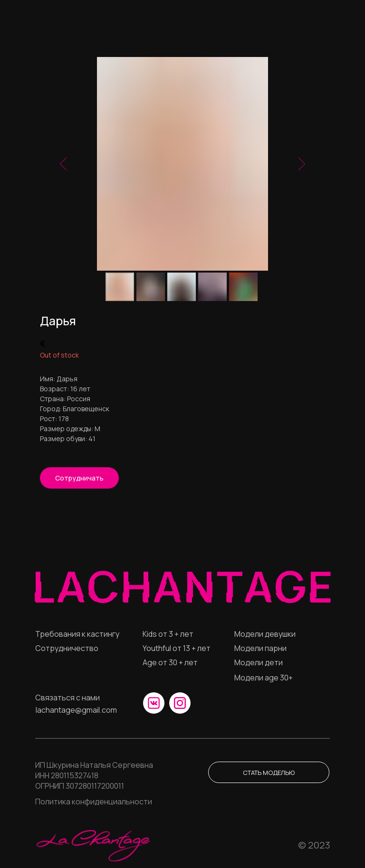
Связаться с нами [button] (67, 698)
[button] (79, 478)
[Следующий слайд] (301, 164)
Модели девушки (265, 634)
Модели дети (259, 662)
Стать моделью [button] (269, 773)
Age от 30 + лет (170, 662)
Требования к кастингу (77, 634)
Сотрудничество (67, 648)
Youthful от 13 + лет (177, 648)
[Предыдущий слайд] (64, 164)
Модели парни (260, 648)
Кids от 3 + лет (168, 634)
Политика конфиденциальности (94, 802)
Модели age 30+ (264, 678)
